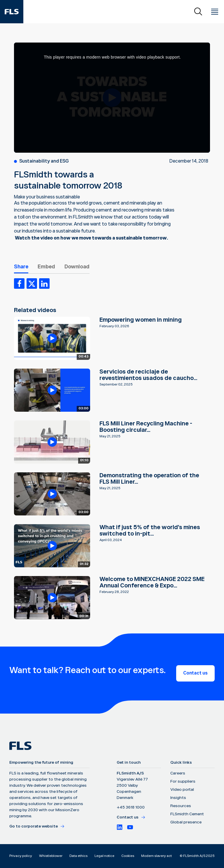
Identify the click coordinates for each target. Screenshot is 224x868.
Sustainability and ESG (44, 161)
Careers (178, 773)
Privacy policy (21, 856)
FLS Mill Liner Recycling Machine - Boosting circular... (146, 427)
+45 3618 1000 (131, 807)
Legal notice (104, 856)
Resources (181, 806)
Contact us (195, 673)
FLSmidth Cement (187, 814)
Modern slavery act (156, 856)
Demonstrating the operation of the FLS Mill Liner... (149, 479)
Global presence (186, 822)
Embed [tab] (46, 267)
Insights (178, 798)
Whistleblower (51, 856)
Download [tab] (77, 267)
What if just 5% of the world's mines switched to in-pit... (150, 531)
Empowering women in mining (141, 320)
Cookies (128, 856)
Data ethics (78, 856)
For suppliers (183, 781)
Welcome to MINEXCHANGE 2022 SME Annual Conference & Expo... (152, 582)
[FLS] (12, 12)
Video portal (182, 790)
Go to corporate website (37, 826)
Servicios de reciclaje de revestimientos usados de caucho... (148, 375)
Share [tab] (21, 267)
